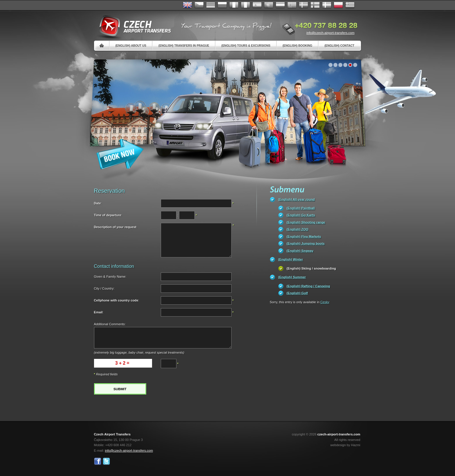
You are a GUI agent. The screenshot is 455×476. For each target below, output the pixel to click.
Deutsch (211, 5)
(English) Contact (339, 46)
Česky (199, 5)
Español (257, 5)
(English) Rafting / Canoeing (308, 286)
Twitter (106, 461)
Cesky (325, 302)
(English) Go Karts (301, 215)
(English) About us (131, 46)
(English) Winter (291, 259)
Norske (292, 5)
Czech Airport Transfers (133, 26)
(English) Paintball (301, 208)
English (187, 5)
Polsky (338, 5)
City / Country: (104, 288)
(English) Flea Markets (304, 237)
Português (269, 5)
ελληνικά (350, 5)
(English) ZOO (298, 229)
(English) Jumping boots (306, 244)
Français (234, 5)
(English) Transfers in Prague (184, 46)
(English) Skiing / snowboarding (311, 268)
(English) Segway (300, 251)
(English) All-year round (297, 199)
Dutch (280, 5)
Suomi (315, 5)
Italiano (245, 5)
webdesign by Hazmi (345, 445)
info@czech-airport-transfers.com (331, 33)
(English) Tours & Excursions (246, 46)
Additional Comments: (110, 324)
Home (102, 46)
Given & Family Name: (110, 277)
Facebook (98, 461)
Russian (222, 5)
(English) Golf (297, 293)
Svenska (304, 5)
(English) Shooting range (306, 222)
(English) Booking (297, 46)
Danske (327, 5)
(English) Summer (292, 277)
